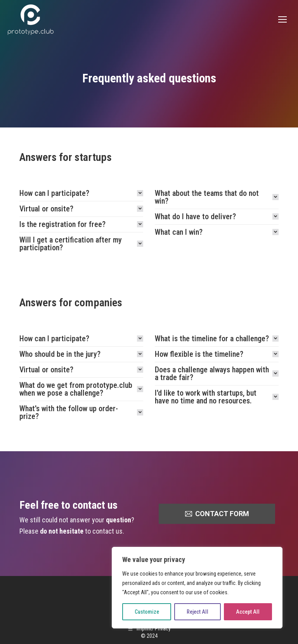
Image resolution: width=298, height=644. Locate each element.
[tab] (81, 193)
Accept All (248, 612)
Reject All (198, 612)
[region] (197, 588)
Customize (147, 612)
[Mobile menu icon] (282, 19)
